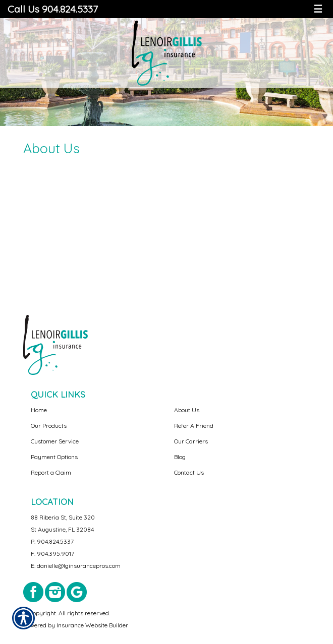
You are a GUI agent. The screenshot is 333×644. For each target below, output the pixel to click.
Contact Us (189, 472)
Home (39, 410)
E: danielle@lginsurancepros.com (76, 566)
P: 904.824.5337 (52, 541)
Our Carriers (191, 441)
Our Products (49, 426)
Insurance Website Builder (92, 625)
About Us (187, 410)
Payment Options (54, 457)
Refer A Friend (194, 426)
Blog (180, 457)
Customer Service (55, 441)
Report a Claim (51, 472)
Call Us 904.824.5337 (53, 9)
